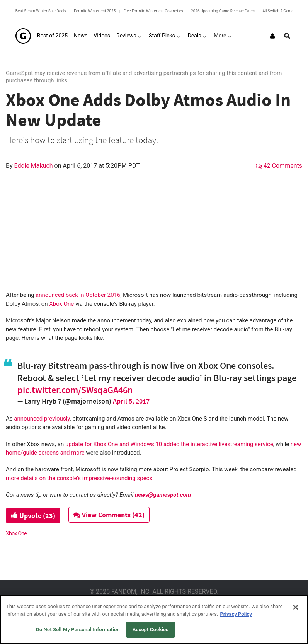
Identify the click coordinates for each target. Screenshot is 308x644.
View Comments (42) (109, 515)
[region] (154, 619)
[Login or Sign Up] (272, 36)
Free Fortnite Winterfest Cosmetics (153, 11)
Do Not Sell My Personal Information (78, 630)
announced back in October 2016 (78, 295)
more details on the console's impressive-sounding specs (79, 478)
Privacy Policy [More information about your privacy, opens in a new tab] (236, 614)
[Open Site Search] (287, 36)
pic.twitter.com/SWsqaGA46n (75, 390)
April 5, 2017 (131, 401)
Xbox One (61, 304)
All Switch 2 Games (279, 11)
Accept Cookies (151, 630)
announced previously (42, 419)
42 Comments (279, 166)
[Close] (296, 607)
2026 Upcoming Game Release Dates (223, 11)
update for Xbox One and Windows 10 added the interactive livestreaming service (169, 444)
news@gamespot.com (163, 495)
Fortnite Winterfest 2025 (95, 11)
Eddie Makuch (34, 166)
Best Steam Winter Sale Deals (41, 11)
